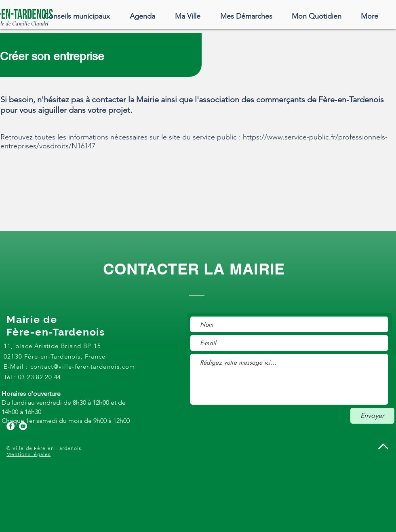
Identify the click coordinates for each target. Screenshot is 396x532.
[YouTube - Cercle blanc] (23, 426)
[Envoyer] (372, 416)
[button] (187, 16)
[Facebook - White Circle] (11, 426)
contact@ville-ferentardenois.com (83, 366)
